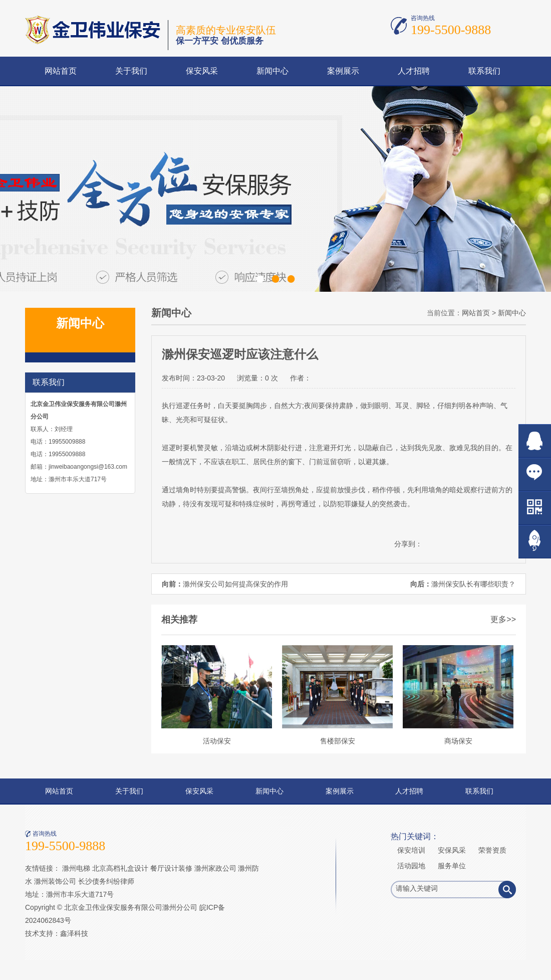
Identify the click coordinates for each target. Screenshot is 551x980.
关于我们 (131, 71)
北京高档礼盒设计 (120, 868)
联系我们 (484, 71)
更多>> (503, 619)
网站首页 (61, 71)
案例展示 (343, 71)
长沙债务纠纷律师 (106, 881)
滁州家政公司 (215, 868)
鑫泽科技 (74, 933)
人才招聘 (414, 71)
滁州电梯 (76, 868)
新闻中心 (272, 71)
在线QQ (535, 441)
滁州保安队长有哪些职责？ (473, 584)
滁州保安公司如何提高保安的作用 (235, 584)
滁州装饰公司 (55, 881)
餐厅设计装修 (171, 868)
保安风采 (202, 71)
